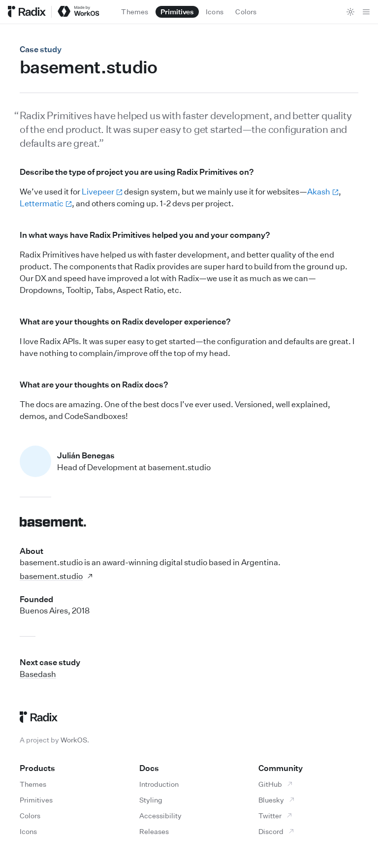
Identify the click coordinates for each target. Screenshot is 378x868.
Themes (33, 784)
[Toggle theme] (350, 12)
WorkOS (74, 740)
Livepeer (102, 192)
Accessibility (160, 816)
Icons (28, 831)
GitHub (276, 784)
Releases (154, 831)
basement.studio (57, 576)
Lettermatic (46, 203)
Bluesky (277, 800)
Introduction (159, 784)
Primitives (36, 800)
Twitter (276, 816)
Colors (30, 816)
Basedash (38, 674)
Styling (151, 800)
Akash (323, 192)
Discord (277, 831)
